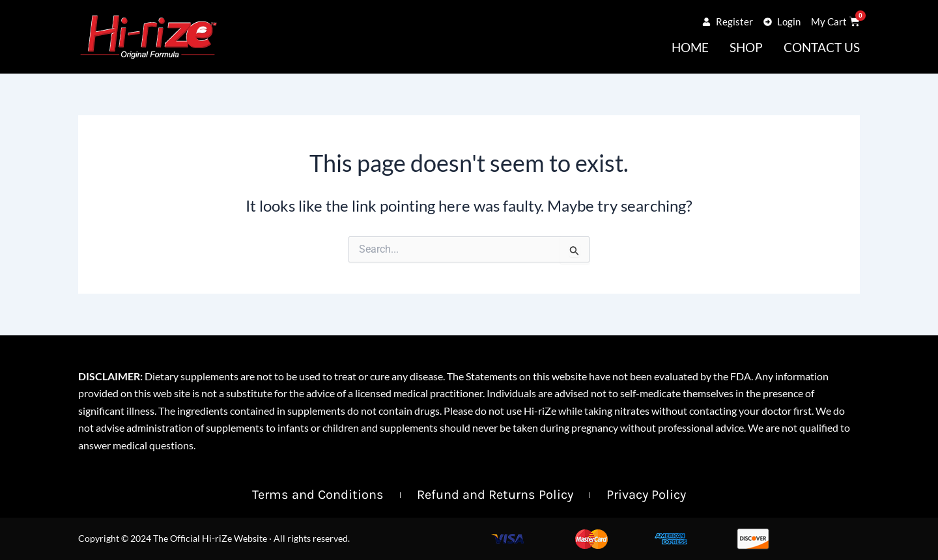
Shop (746, 47)
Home (690, 47)
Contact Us (822, 47)
